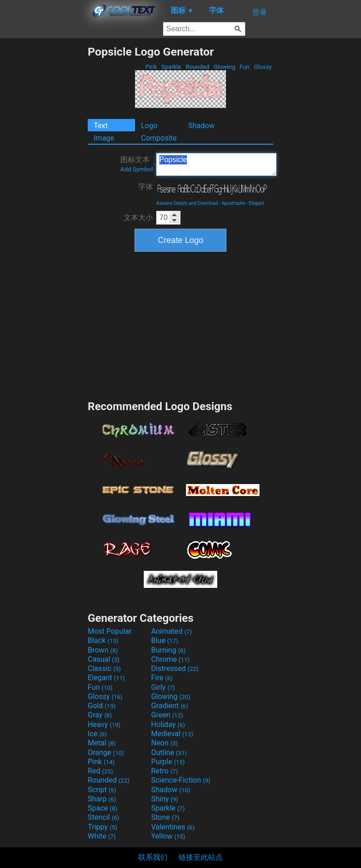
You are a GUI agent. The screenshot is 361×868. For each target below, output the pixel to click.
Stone (165, 817)
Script (102, 790)
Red (100, 771)
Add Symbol (137, 169)
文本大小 (138, 217)
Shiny (165, 799)
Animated (172, 631)
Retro (164, 771)
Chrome (170, 659)
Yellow (168, 836)
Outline (169, 752)
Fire (162, 678)
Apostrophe (233, 203)
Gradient (169, 706)
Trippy (102, 827)
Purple (168, 762)
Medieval (172, 734)
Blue (165, 640)
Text (101, 126)
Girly (163, 687)
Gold (102, 706)
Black (103, 640)
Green (167, 715)
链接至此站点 (201, 857)
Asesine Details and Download (187, 203)
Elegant (257, 203)
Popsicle (216, 164)
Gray (100, 715)
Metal (102, 743)
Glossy (263, 67)
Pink (151, 67)
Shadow (201, 126)
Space (102, 808)
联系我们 (153, 857)
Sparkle (171, 67)
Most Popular (110, 631)
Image (104, 138)
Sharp (102, 799)
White (102, 836)
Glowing (224, 67)
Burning (168, 650)
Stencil (103, 817)
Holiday (168, 724)
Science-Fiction (181, 780)
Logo (149, 126)
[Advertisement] (44, 183)
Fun (244, 67)
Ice (97, 734)
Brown (103, 650)
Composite (159, 138)
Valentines (173, 827)
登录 (259, 12)
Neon (164, 743)
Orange (106, 752)
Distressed (175, 668)
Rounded (197, 67)
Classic (104, 668)
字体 (146, 187)
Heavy (104, 724)
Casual (104, 659)
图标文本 (137, 164)
